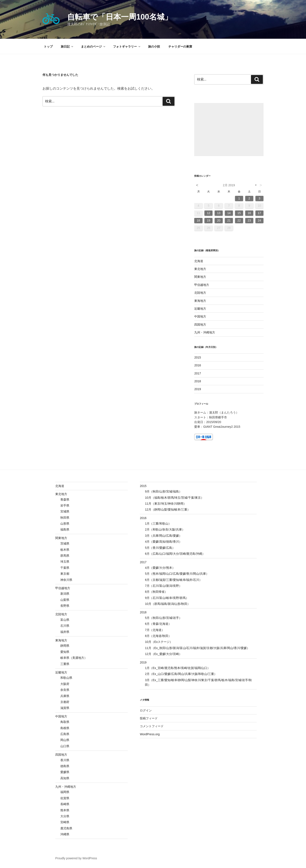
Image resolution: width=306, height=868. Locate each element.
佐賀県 (65, 798)
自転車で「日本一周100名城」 (120, 17)
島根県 (65, 728)
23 (249, 220)
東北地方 (200, 269)
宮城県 (65, 511)
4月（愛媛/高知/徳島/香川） (163, 542)
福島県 (65, 529)
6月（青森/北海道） (158, 624)
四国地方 (200, 325)
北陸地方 (200, 293)
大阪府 (65, 684)
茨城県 (65, 543)
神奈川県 (66, 580)
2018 (198, 381)
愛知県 (65, 652)
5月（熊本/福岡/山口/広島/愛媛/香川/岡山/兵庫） (177, 574)
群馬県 (65, 556)
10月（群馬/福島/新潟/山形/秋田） (168, 604)
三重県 (65, 664)
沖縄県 (65, 834)
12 (209, 213)
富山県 (65, 620)
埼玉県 (65, 562)
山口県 (65, 746)
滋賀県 (65, 708)
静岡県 (65, 646)
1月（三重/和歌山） (158, 524)
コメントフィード (152, 726)
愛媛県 (65, 772)
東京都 (65, 574)
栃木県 (65, 550)
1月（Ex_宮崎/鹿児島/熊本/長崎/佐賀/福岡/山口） (178, 668)
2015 (198, 357)
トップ (48, 47)
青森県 (65, 500)
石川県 (65, 626)
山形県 (65, 524)
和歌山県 (66, 678)
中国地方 (200, 316)
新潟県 (65, 594)
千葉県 (65, 568)
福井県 (65, 632)
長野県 (65, 606)
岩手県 (65, 505)
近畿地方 (200, 309)
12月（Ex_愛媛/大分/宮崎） (163, 654)
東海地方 (200, 301)
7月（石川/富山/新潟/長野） (163, 586)
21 (229, 220)
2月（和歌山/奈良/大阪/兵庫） (165, 529)
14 (229, 213)
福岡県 (65, 792)
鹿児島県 (66, 828)
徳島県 (65, 766)
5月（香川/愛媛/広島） (160, 548)
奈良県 (65, 690)
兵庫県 (65, 696)
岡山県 (65, 740)
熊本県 (65, 810)
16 (249, 213)
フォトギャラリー (127, 47)
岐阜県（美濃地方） (74, 658)
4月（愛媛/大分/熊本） (160, 568)
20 (219, 220)
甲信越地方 (202, 285)
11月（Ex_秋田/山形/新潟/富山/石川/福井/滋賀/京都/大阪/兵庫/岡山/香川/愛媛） (197, 648)
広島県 (65, 734)
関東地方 (200, 277)
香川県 (65, 760)
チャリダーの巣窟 (180, 47)
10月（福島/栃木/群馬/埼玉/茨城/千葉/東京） (174, 498)
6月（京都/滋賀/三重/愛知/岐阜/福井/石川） (174, 580)
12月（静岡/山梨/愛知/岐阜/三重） (168, 510)
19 (209, 220)
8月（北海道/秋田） (158, 636)
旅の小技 (154, 47)
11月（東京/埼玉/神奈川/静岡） (166, 504)
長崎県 (65, 804)
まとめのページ (93, 47)
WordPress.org (150, 734)
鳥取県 (65, 722)
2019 (198, 389)
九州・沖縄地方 (205, 332)
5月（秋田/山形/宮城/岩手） (163, 618)
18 (198, 220)
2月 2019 (229, 185)
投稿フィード (149, 718)
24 (259, 220)
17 (259, 213)
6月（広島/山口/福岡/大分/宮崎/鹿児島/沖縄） (175, 554)
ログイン (146, 710)
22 (239, 220)
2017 (198, 373)
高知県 (65, 778)
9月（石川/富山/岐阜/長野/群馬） (167, 598)
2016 (198, 365)
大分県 (65, 816)
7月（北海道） (155, 630)
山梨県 (65, 600)
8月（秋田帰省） (156, 592)
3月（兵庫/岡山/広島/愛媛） (163, 536)
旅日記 (67, 47)
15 (239, 213)
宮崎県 (65, 822)
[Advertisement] (229, 130)
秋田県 (65, 518)
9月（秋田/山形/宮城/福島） (163, 491)
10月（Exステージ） (159, 642)
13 (219, 213)
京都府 (65, 702)
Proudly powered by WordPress (76, 858)
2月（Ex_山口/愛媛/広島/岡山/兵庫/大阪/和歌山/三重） (181, 674)
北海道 (199, 261)
